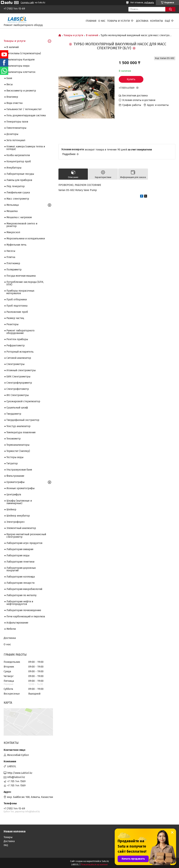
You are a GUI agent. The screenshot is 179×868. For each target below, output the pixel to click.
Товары (8, 837)
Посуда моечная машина (21, 276)
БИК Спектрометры (18, 377)
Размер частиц (15, 318)
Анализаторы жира (18, 66)
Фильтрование (15, 476)
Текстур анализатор (18, 426)
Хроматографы (15, 482)
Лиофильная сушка (18, 193)
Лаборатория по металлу (21, 595)
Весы (9, 84)
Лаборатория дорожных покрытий (21, 569)
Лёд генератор (16, 186)
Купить (131, 79)
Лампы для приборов (19, 180)
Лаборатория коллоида (21, 577)
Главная (91, 21)
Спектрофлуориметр (19, 383)
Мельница (13, 205)
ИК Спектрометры (18, 395)
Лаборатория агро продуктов (24, 543)
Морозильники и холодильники (26, 239)
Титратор (12, 463)
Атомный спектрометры (21, 370)
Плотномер (13, 263)
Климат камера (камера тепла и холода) (26, 148)
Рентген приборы (17, 339)
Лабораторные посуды (20, 174)
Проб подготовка (17, 306)
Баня (9, 78)
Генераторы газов (17, 122)
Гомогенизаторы (16, 128)
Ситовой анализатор (19, 358)
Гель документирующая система (26, 115)
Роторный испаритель (20, 352)
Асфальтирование (17, 623)
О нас (102, 21)
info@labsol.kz (16, 777)
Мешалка (12, 211)
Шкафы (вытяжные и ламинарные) (19, 502)
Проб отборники (17, 300)
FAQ (6, 845)
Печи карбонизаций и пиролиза (26, 616)
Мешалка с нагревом (19, 217)
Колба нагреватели (18, 155)
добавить (149, 3)
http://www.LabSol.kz (20, 773)
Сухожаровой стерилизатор (23, 401)
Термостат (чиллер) (18, 451)
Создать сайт (27, 3)
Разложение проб (17, 312)
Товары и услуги (119, 21)
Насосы (11, 251)
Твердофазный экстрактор (23, 420)
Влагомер (12, 97)
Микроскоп (13, 232)
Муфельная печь (16, 245)
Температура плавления (21, 432)
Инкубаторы (14, 168)
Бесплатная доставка (135, 96)
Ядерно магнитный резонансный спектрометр (26, 536)
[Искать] (170, 9)
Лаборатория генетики (20, 562)
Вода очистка (14, 103)
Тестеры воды (15, 457)
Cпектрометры (15, 364)
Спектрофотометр (18, 389)
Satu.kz (105, 861)
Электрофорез (15, 522)
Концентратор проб (19, 161)
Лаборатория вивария (20, 549)
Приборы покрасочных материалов (20, 292)
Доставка (142, 21)
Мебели (11, 629)
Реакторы (12, 324)
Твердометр (14, 414)
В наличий (92, 35)
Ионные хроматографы (20, 488)
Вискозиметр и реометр (21, 91)
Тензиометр (14, 439)
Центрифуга (14, 495)
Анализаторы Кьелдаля (20, 60)
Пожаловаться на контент (94, 865)
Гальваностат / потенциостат (24, 109)
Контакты (157, 21)
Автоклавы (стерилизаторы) (24, 53)
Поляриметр (14, 270)
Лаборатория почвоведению (24, 610)
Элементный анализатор (21, 528)
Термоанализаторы (18, 445)
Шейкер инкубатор (18, 516)
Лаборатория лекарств (20, 583)
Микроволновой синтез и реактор (22, 225)
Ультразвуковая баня (19, 470)
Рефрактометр (16, 346)
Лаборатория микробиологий (24, 589)
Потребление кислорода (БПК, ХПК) (25, 283)
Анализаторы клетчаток (21, 72)
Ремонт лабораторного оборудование (20, 332)
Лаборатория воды (18, 556)
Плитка (11, 257)
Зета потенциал (16, 140)
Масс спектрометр (18, 199)
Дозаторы (12, 134)
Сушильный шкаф (17, 408)
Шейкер (11, 509)
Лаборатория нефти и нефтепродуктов (20, 603)
